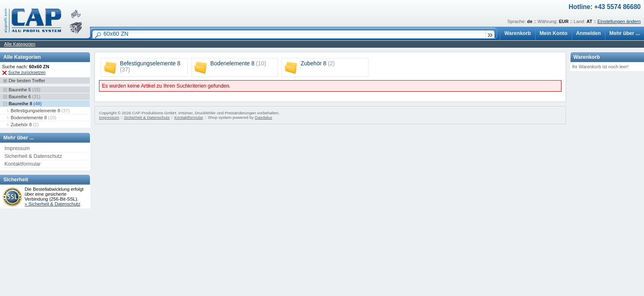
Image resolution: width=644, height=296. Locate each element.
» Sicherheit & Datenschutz (52, 204)
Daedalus (264, 117)
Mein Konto (554, 33)
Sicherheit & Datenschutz (33, 156)
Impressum (17, 148)
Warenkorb (518, 33)
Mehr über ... (625, 33)
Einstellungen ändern (619, 21)
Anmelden (589, 33)
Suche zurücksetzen (27, 73)
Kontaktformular (23, 164)
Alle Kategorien (20, 44)
